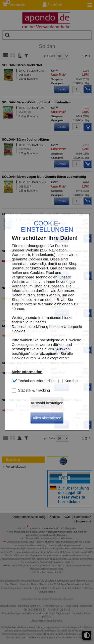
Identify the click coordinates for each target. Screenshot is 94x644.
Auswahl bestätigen (47, 403)
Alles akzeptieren (47, 418)
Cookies (19, 331)
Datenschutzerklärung (30, 326)
